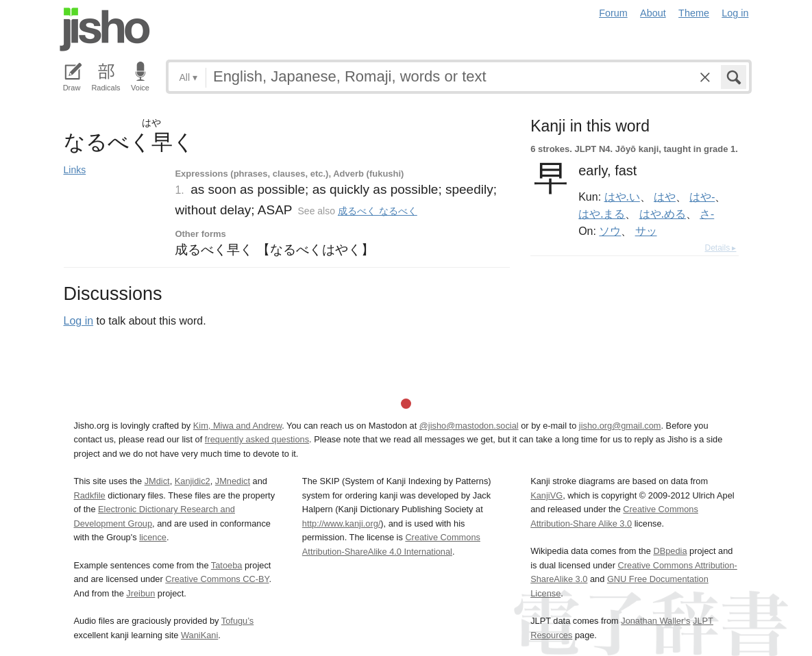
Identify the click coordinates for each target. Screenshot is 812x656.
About (653, 13)
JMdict (157, 481)
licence (153, 537)
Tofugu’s (237, 621)
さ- (707, 214)
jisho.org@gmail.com (620, 426)
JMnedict (233, 481)
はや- (702, 197)
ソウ (610, 231)
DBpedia (670, 551)
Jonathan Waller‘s (655, 621)
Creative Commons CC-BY (217, 579)
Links (75, 170)
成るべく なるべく (378, 211)
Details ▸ (720, 248)
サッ (646, 231)
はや (665, 197)
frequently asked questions (257, 439)
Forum (613, 13)
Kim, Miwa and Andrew (237, 426)
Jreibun (140, 593)
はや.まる (602, 214)
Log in (735, 13)
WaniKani (199, 635)
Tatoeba (227, 565)
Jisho (105, 29)
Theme (694, 13)
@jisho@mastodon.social (469, 426)
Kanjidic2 (193, 481)
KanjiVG (546, 495)
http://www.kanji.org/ (342, 523)
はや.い (622, 197)
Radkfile (90, 495)
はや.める (663, 214)
